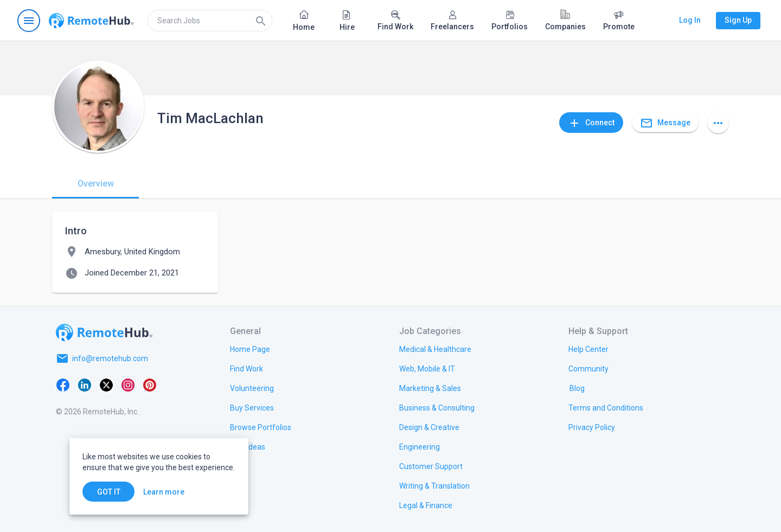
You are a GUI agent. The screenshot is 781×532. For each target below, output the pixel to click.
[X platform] (106, 384)
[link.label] (588, 349)
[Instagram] (128, 384)
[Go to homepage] (91, 21)
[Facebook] (63, 384)
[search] (210, 21)
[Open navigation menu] (29, 21)
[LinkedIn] (85, 384)
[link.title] (250, 349)
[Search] (261, 21)
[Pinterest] (150, 384)
